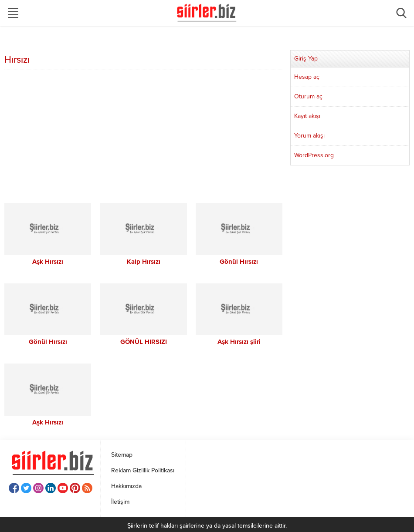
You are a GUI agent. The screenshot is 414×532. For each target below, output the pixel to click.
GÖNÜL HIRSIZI (144, 342)
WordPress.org (314, 155)
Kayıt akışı (307, 116)
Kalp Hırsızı (144, 262)
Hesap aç (307, 77)
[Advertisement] (143, 138)
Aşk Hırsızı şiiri (239, 342)
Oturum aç (308, 96)
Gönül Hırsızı (239, 262)
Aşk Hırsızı (48, 262)
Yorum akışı (309, 136)
